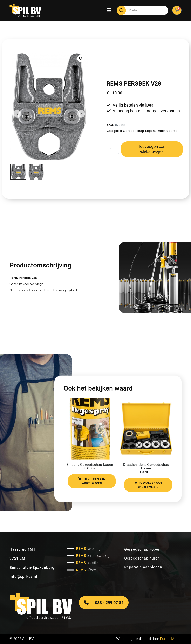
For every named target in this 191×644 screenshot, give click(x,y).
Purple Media (171, 639)
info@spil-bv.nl (23, 577)
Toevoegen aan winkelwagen (152, 149)
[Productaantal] (113, 149)
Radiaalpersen (168, 131)
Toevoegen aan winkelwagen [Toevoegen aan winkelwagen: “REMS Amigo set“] (150, 485)
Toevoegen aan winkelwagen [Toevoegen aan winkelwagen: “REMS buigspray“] (93, 481)
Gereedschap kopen (139, 131)
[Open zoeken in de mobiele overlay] (142, 10)
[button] (81, 59)
